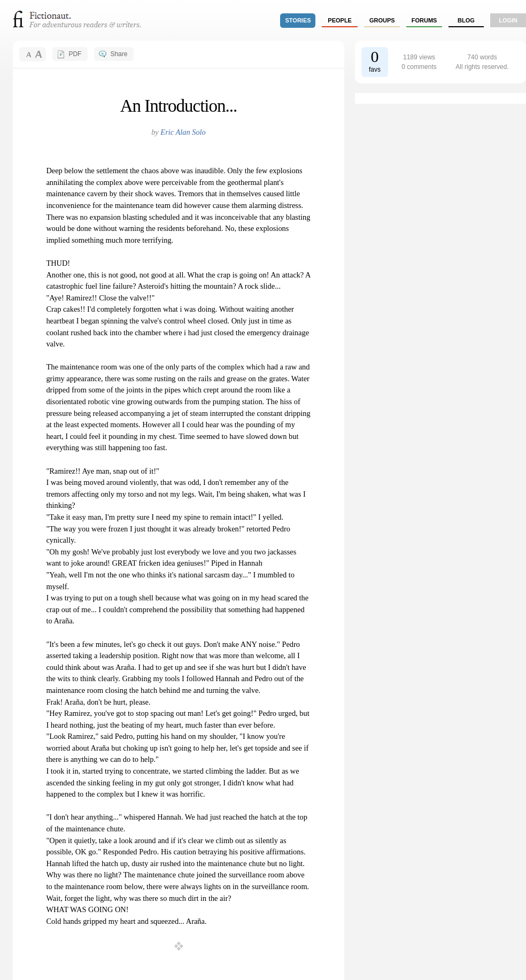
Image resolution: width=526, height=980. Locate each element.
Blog (466, 20)
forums (424, 20)
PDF (75, 54)
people (340, 20)
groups (382, 20)
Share (119, 54)
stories (298, 20)
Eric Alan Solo (183, 132)
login (508, 20)
